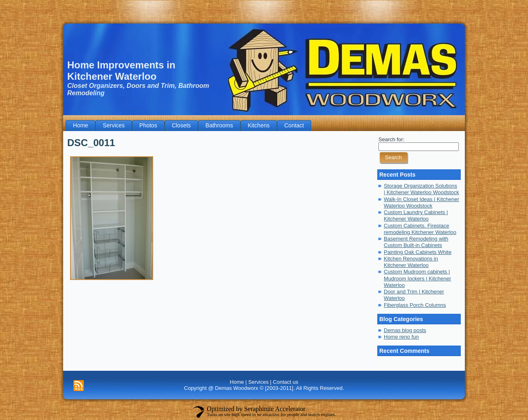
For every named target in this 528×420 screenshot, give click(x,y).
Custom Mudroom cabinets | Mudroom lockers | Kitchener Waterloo (417, 278)
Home (237, 382)
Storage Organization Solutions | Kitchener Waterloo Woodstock (421, 189)
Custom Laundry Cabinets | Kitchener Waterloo (416, 215)
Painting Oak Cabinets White (418, 252)
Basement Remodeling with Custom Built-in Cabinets (416, 242)
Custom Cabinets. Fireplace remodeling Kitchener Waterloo (420, 229)
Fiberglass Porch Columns (415, 305)
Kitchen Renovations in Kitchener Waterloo (411, 262)
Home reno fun (401, 337)
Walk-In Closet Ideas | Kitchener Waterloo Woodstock (421, 202)
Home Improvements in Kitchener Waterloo (121, 71)
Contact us (286, 382)
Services (258, 382)
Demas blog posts (405, 330)
